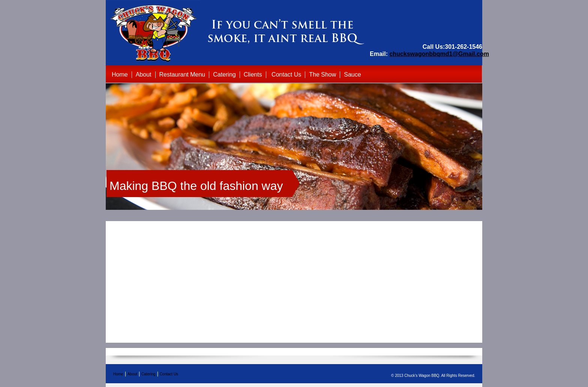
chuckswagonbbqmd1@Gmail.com (439, 54)
